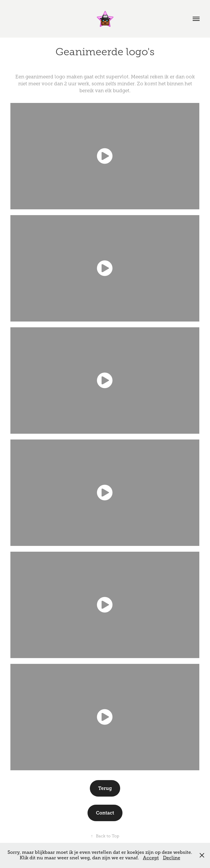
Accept (151, 858)
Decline (172, 858)
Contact (105, 813)
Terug (105, 788)
